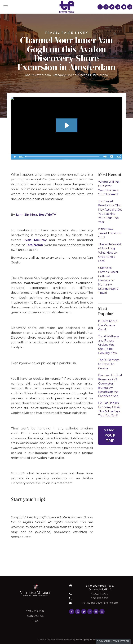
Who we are (35, 611)
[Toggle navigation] (6, 7)
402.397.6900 (100, 594)
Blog (35, 621)
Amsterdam (43, 75)
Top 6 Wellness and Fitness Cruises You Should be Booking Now (109, 345)
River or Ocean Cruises (82, 75)
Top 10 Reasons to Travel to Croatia (109, 364)
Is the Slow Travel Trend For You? (110, 233)
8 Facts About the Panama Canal (108, 325)
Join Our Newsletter (113, 641)
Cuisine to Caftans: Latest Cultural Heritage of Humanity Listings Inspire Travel (108, 280)
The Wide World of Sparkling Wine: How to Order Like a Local (110, 253)
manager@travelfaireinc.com (100, 603)
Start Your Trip (110, 435)
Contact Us (35, 616)
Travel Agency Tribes (86, 640)
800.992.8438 (100, 598)
